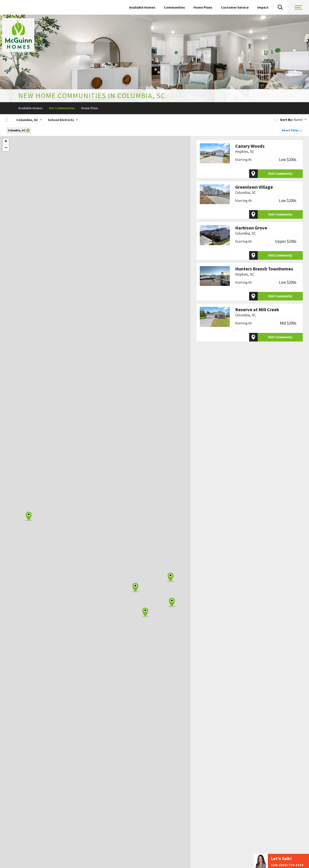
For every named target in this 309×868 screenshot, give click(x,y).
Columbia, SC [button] (27, 120)
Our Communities (62, 108)
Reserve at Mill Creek (257, 312)
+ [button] (6, 142)
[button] (280, 7)
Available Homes (30, 108)
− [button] (6, 148)
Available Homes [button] (142, 7)
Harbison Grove (251, 230)
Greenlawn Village (254, 190)
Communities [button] (174, 7)
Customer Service (235, 7)
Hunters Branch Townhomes (264, 271)
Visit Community (280, 174)
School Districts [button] (61, 120)
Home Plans (203, 7)
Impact (263, 7)
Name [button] (288, 120)
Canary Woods (250, 149)
